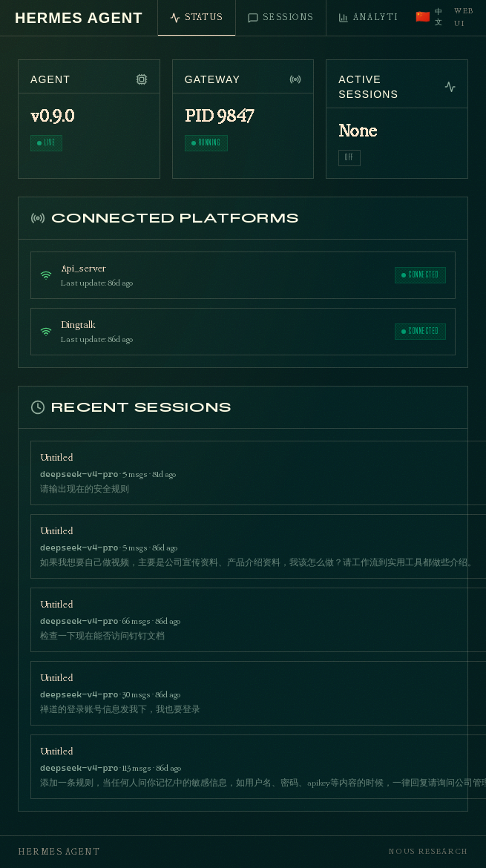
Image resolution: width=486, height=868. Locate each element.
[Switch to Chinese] (429, 18)
